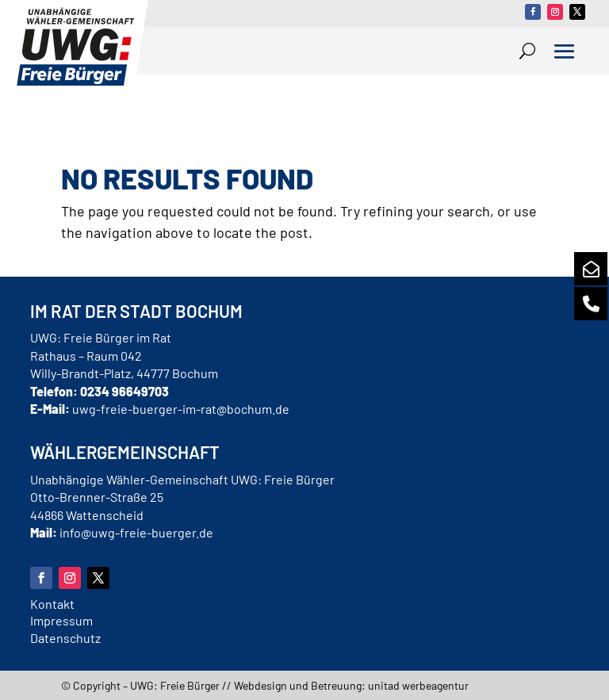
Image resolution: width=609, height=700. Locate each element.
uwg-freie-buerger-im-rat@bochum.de (181, 409)
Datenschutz (65, 638)
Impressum (61, 620)
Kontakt (52, 604)
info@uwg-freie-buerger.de (136, 532)
